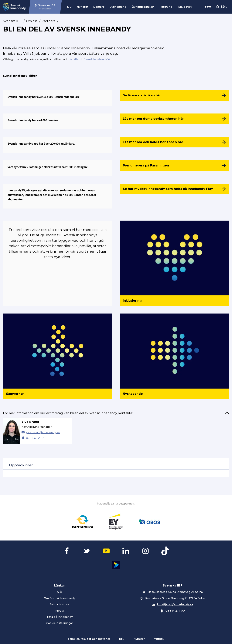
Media (60, 611)
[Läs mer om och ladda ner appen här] (174, 142)
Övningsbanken (143, 7)
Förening (166, 7)
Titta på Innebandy (60, 617)
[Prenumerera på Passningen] (174, 166)
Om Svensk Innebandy (60, 598)
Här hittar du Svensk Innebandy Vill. (90, 59)
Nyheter (82, 7)
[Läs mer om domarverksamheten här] (174, 119)
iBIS (122, 639)
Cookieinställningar (60, 623)
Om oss (32, 21)
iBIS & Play (185, 7)
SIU (69, 7)
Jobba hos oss (60, 604)
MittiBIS (159, 639)
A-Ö (60, 592)
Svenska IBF (12, 21)
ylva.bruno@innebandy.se (43, 432)
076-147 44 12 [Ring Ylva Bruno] (35, 438)
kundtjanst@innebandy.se (175, 604)
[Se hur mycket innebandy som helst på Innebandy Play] (174, 189)
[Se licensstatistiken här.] (174, 95)
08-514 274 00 (175, 611)
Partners (48, 21)
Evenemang (118, 7)
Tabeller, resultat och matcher (89, 639)
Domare (99, 7)
